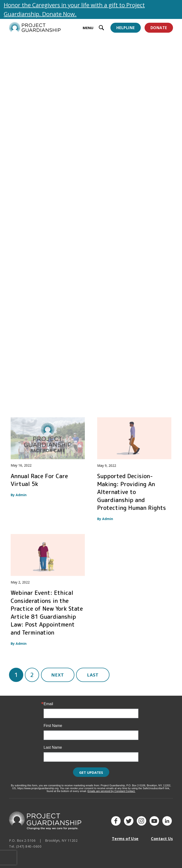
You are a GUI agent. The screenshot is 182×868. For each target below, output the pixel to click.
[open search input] (101, 28)
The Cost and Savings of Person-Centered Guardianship (43, 174)
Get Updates (91, 772)
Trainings (57, 49)
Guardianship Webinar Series (127, 170)
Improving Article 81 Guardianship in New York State (45, 274)
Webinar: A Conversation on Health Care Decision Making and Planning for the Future (44, 379)
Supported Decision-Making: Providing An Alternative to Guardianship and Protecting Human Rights (132, 492)
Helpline (126, 28)
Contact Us (162, 839)
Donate (159, 28)
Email (48, 704)
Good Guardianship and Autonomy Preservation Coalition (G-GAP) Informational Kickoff (129, 379)
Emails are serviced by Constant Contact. (111, 791)
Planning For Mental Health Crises (125, 271)
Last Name (53, 748)
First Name (53, 726)
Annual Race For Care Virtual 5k (39, 480)
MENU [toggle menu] (88, 28)
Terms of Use (125, 839)
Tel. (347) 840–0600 (25, 846)
